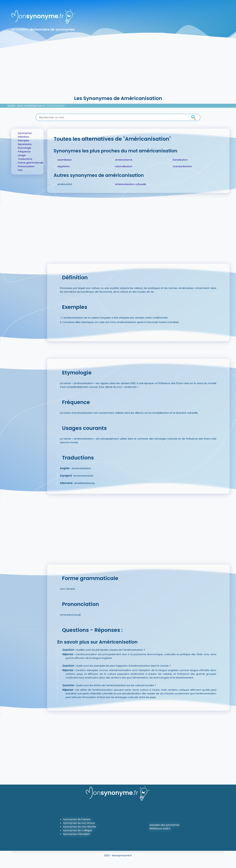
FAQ (20, 170)
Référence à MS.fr (160, 829)
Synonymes (25, 133)
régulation (64, 166)
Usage (22, 155)
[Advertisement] (118, 71)
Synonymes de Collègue (78, 830)
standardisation (182, 166)
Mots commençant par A (31, 106)
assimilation (65, 160)
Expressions (25, 144)
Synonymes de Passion (77, 819)
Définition (24, 137)
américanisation (125, 184)
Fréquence (24, 152)
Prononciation (26, 166)
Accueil (11, 106)
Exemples (24, 140)
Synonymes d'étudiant (77, 834)
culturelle (141, 184)
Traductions (25, 159)
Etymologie (25, 148)
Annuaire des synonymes (164, 825)
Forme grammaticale (31, 163)
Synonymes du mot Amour (79, 823)
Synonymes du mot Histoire (80, 827)
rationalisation (124, 166)
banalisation (180, 160)
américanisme (124, 160)
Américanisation (56, 106)
